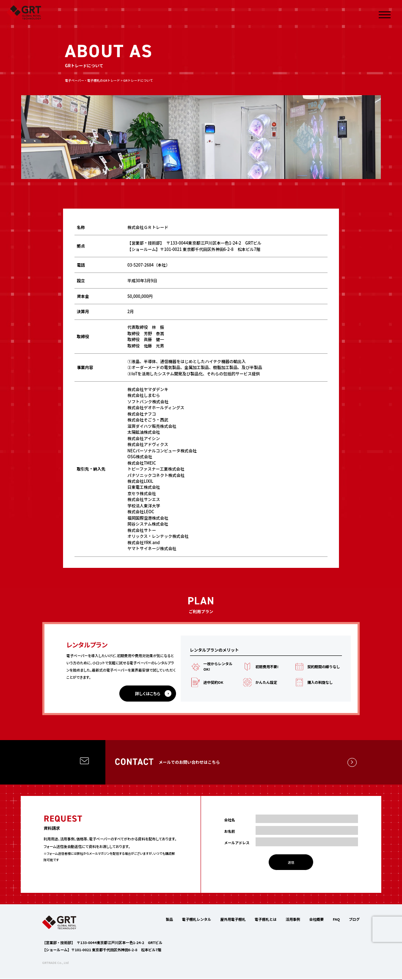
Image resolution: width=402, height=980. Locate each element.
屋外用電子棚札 (233, 919)
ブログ (354, 919)
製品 (169, 919)
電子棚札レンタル (197, 919)
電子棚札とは (266, 919)
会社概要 (317, 919)
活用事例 (293, 919)
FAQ (336, 919)
